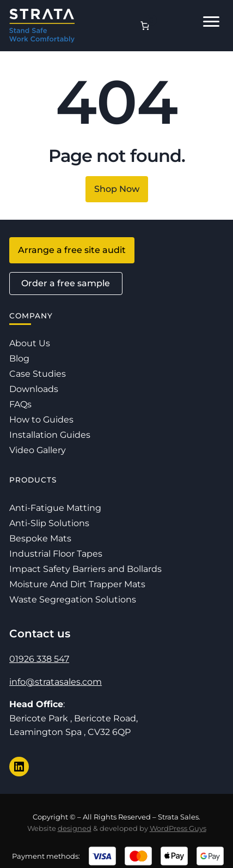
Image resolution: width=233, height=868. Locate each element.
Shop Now (117, 189)
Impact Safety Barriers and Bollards (85, 569)
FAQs (20, 404)
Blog (19, 358)
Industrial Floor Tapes (56, 554)
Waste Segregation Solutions (73, 599)
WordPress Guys (178, 828)
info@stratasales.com (56, 682)
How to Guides (41, 420)
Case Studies (38, 374)
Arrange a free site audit (72, 250)
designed (75, 828)
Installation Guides (50, 435)
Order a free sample (66, 283)
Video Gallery (38, 450)
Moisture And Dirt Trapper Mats (77, 584)
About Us (30, 343)
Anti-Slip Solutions (49, 523)
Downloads (34, 389)
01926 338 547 (39, 659)
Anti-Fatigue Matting (55, 508)
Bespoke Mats (40, 538)
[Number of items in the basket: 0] (145, 26)
